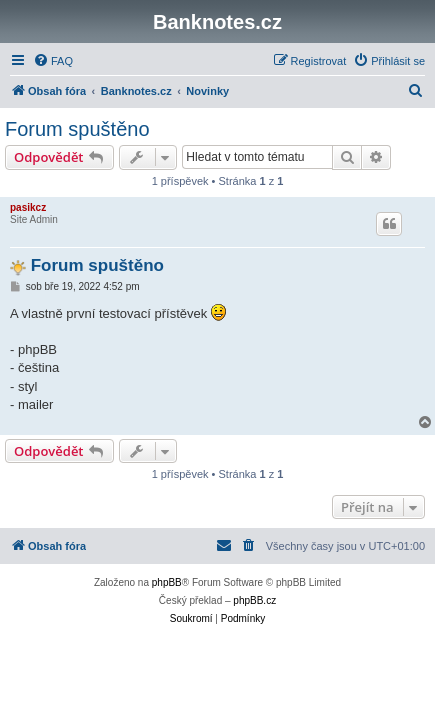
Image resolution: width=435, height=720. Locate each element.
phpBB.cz (254, 600)
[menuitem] (53, 61)
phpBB (167, 582)
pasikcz (28, 207)
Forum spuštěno (77, 129)
